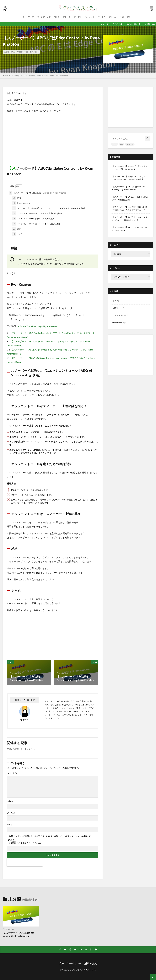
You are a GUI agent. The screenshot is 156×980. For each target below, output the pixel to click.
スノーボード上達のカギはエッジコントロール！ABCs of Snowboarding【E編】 (50, 208)
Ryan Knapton (21, 203)
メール (11, 813)
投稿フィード (118, 308)
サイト (10, 825)
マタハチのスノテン (86, 970)
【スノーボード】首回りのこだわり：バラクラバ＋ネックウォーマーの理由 (130, 178)
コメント (12, 773)
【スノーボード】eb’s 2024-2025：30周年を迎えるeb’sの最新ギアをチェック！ (130, 208)
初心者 (57, 17)
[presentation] (25, 862)
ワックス (102, 17)
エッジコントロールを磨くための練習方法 (33, 218)
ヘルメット (90, 17)
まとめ (17, 234)
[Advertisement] (53, 135)
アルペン (113, 17)
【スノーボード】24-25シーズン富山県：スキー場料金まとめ (130, 198)
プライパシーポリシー (70, 963)
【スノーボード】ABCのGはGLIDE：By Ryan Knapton (130, 229)
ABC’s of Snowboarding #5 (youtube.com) (38, 326)
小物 (122, 17)
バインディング (44, 17)
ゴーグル (78, 17)
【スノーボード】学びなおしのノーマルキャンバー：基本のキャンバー (130, 219)
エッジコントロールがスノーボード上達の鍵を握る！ (38, 213)
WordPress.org (119, 323)
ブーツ (31, 17)
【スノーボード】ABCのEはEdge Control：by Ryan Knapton (46, 76)
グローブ (67, 17)
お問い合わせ (91, 963)
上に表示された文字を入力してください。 (25, 843)
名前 (10, 801)
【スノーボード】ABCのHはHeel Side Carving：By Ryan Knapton (129, 188)
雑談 (129, 17)
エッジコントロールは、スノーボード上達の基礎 (36, 224)
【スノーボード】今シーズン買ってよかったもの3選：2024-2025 (130, 168)
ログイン (116, 301)
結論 (16, 198)
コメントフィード (120, 315)
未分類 (34, 52)
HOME (8, 76)
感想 (16, 229)
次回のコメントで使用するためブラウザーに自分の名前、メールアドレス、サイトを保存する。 (51, 836)
